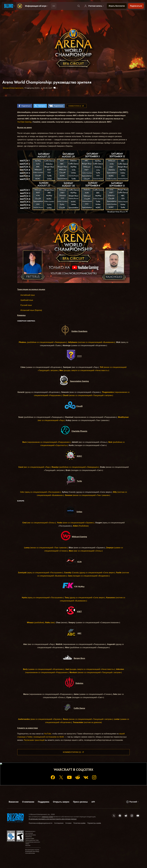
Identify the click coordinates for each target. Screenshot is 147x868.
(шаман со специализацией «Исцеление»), (44, 669)
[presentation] (9, 6)
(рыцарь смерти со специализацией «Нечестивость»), (90, 669)
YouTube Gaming (24, 122)
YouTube (48, 734)
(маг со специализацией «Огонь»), (39, 523)
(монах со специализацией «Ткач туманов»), (46, 548)
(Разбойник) (81, 526)
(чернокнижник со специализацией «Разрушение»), (47, 442)
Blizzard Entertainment (13, 88)
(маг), (50, 623)
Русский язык (26, 305)
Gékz (22, 492)
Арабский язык (27, 300)
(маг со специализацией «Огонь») (86, 551)
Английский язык (28, 295)
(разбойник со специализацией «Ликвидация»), (43, 342)
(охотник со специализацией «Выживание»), (92, 342)
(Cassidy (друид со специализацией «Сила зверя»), (90, 573)
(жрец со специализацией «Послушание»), (43, 492)
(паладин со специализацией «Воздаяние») (89, 576)
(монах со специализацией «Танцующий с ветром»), (88, 719)
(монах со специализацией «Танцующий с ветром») (88, 395)
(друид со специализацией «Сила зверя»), (85, 598)
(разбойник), (36, 623)
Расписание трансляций (34, 740)
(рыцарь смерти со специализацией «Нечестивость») (84, 370)
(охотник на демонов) (87, 722)
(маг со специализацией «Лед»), (35, 467)
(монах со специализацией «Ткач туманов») (88, 495)
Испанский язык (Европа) (31, 310)
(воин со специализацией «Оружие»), (76, 523)
